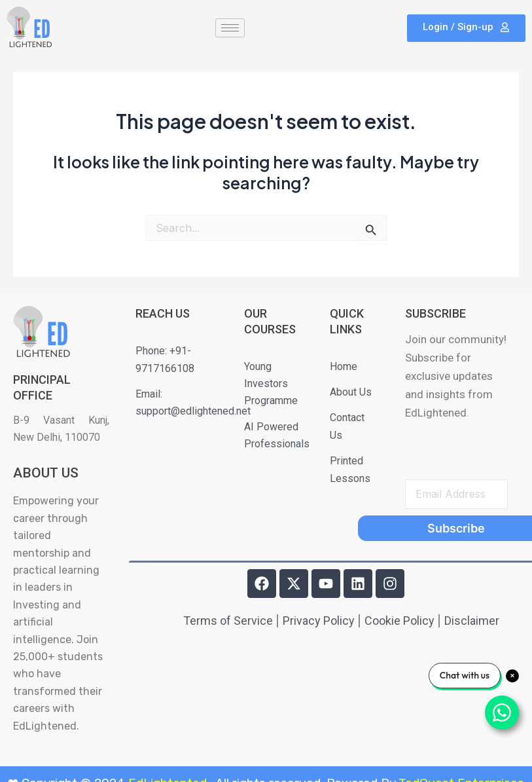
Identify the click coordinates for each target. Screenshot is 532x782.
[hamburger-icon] (230, 28)
